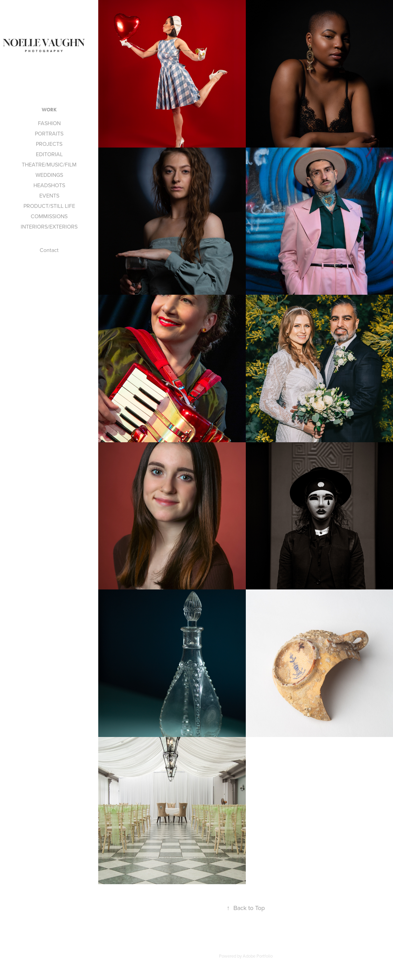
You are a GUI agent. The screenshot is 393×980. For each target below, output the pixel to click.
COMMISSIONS (49, 216)
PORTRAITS (49, 133)
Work (49, 110)
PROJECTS (49, 144)
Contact (49, 250)
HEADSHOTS (49, 185)
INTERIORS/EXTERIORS (49, 226)
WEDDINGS (49, 175)
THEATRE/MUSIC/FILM (49, 164)
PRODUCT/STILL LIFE (49, 206)
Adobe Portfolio (258, 956)
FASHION (49, 123)
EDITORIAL (49, 154)
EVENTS (49, 195)
